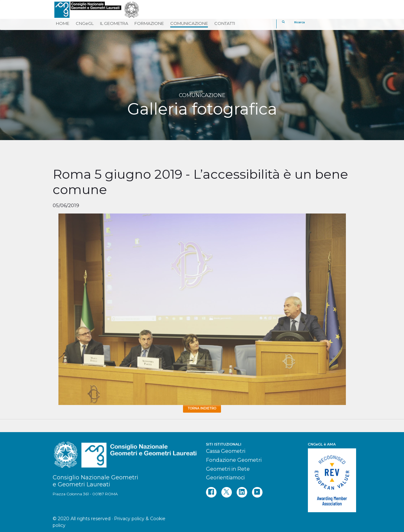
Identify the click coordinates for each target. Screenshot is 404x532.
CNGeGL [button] (85, 23)
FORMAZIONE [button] (149, 23)
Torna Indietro (202, 408)
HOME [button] (63, 23)
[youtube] (257, 492)
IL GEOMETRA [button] (114, 23)
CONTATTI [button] (225, 23)
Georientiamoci (225, 478)
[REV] (330, 477)
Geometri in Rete (228, 469)
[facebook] (211, 492)
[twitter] (227, 492)
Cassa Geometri (226, 451)
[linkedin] (242, 492)
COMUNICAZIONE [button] (189, 23)
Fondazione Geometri (234, 460)
